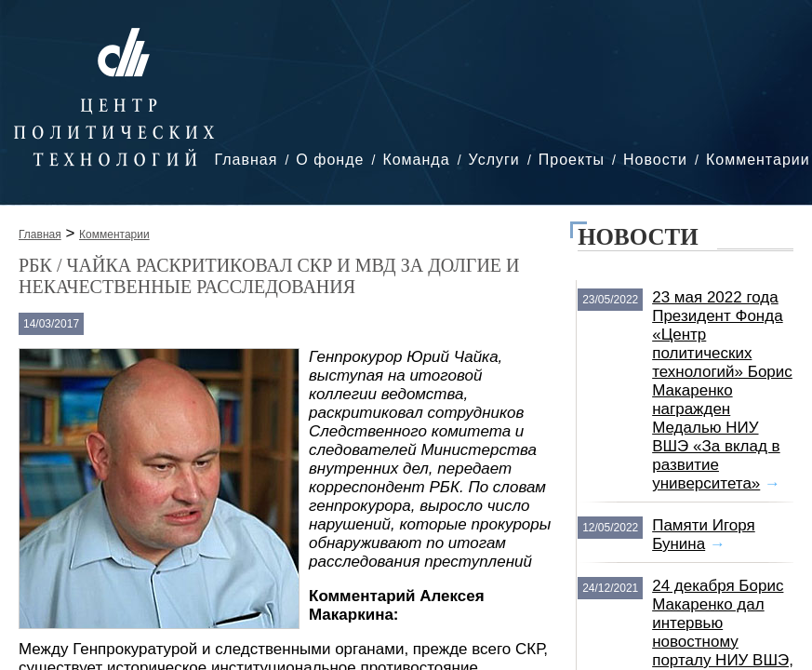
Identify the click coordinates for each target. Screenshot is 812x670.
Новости (655, 160)
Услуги (494, 160)
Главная (246, 160)
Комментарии (758, 160)
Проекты (572, 160)
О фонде (330, 160)
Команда (416, 160)
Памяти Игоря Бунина (704, 535)
